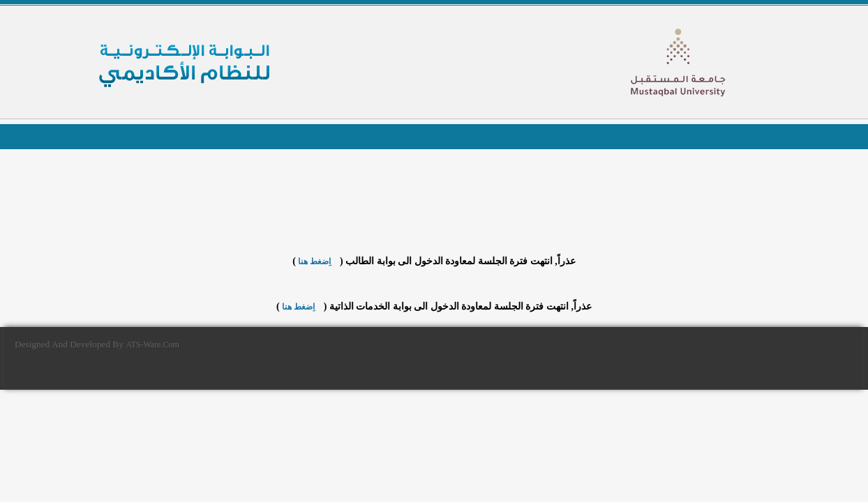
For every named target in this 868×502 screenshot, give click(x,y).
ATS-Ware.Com (152, 344)
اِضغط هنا (314, 261)
